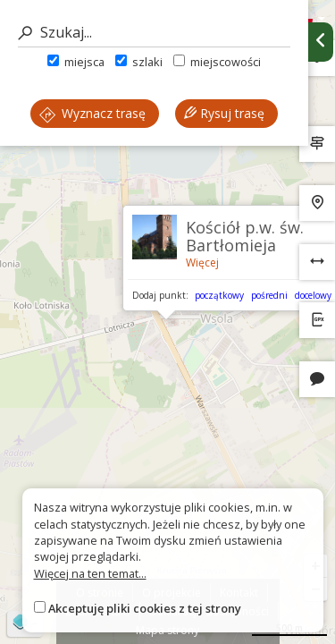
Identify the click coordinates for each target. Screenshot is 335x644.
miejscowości (217, 62)
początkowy (219, 295)
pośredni (269, 295)
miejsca (76, 62)
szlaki (139, 62)
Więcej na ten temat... (90, 573)
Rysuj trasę (224, 113)
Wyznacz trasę (92, 113)
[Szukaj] (154, 33)
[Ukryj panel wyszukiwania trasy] (321, 42)
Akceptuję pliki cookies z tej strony (145, 608)
